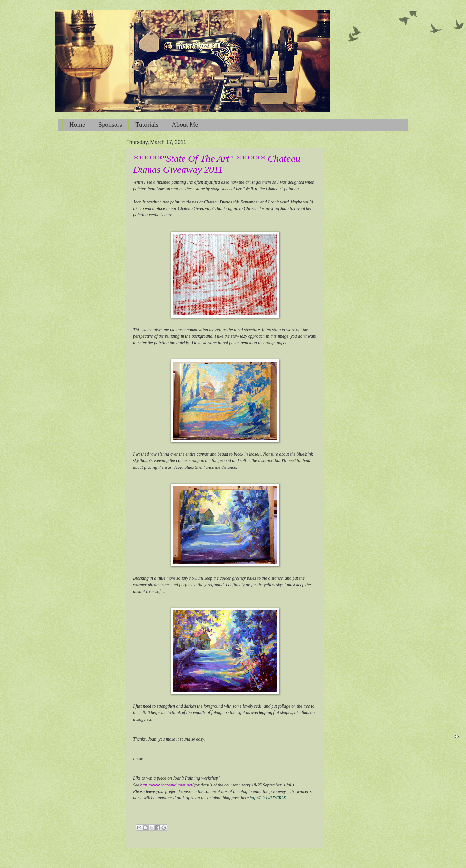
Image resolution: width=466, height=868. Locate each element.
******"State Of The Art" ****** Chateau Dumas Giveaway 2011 (217, 164)
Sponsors (110, 125)
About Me (185, 125)
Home (77, 125)
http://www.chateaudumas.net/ (167, 785)
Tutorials (147, 125)
